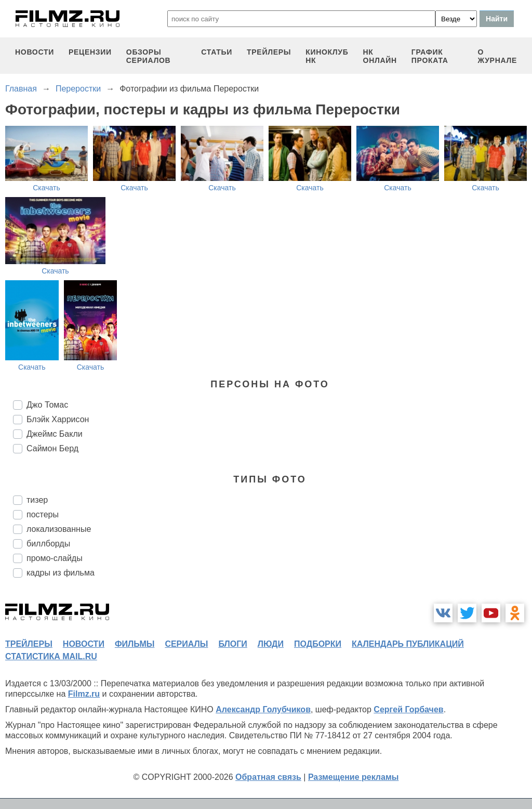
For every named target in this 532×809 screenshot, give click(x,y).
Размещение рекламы (354, 777)
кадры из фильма (61, 573)
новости (35, 52)
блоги (232, 644)
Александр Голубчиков (263, 709)
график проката (430, 56)
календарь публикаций (408, 644)
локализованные (59, 529)
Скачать (46, 188)
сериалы (186, 644)
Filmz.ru (84, 694)
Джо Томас (47, 405)
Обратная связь (268, 777)
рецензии (90, 52)
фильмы (135, 644)
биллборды (48, 544)
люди (271, 644)
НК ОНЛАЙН (380, 56)
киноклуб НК (327, 56)
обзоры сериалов (149, 56)
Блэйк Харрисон (58, 419)
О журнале (497, 56)
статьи (217, 52)
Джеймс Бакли (55, 434)
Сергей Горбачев (408, 709)
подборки (318, 644)
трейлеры (269, 52)
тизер (37, 500)
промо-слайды (55, 558)
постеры (43, 514)
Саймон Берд (52, 448)
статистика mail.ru (51, 656)
